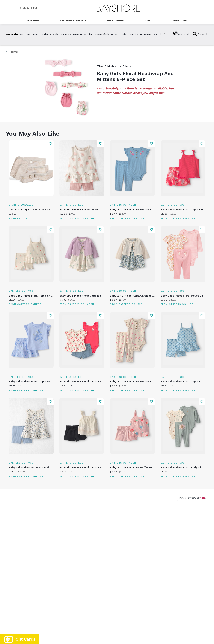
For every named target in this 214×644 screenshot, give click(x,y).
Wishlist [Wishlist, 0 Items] (181, 34)
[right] (165, 34)
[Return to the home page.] (118, 8)
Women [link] (26, 34)
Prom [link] (148, 34)
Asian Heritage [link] (131, 34)
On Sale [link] (12, 34)
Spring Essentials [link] (97, 34)
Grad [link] (115, 34)
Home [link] (77, 34)
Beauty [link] (66, 34)
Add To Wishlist (50, 144)
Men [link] (36, 34)
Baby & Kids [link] (50, 34)
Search (201, 34)
